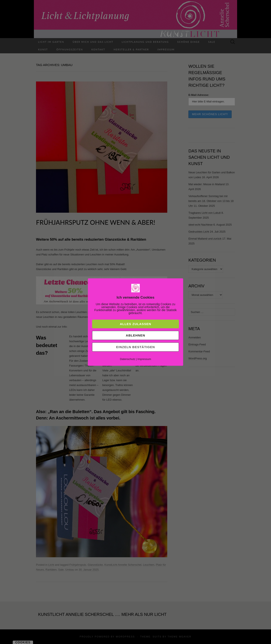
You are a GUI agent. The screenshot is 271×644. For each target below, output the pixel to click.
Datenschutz (127, 359)
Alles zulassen (135, 324)
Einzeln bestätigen (135, 347)
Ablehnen (135, 335)
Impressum (144, 359)
